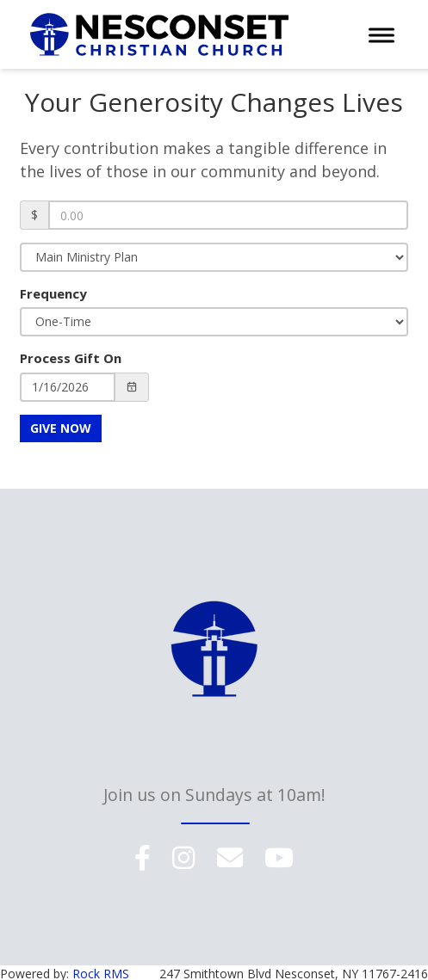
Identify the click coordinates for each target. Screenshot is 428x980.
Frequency (53, 293)
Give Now (61, 428)
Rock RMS (101, 971)
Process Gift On (71, 358)
